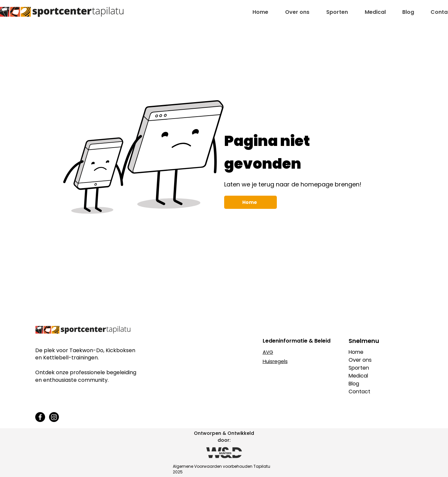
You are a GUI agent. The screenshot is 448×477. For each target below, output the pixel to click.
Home (356, 352)
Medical (358, 376)
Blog (354, 384)
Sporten (359, 368)
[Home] (250, 202)
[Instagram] (54, 417)
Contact (359, 392)
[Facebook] (40, 417)
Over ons (360, 360)
